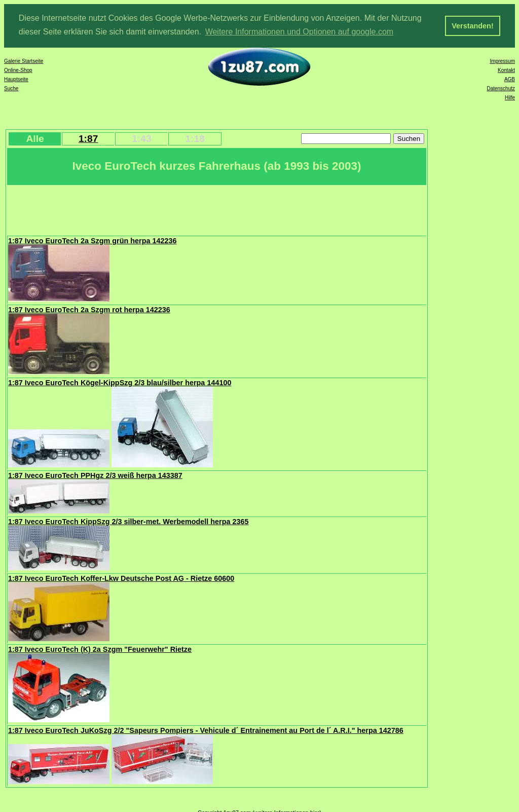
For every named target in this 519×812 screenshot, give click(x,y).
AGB (510, 79)
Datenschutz (501, 88)
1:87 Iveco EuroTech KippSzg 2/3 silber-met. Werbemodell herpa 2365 (128, 521)
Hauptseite (16, 79)
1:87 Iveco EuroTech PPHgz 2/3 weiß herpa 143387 (95, 475)
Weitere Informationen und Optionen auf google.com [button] (300, 32)
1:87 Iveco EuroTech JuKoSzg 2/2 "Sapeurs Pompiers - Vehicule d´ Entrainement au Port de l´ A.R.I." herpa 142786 (206, 730)
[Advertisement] (192, 209)
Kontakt (506, 70)
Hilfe (510, 97)
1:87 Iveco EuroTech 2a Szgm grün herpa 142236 (92, 240)
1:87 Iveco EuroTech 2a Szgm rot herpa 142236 (89, 309)
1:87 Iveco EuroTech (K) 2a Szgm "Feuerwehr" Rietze (100, 649)
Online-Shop (18, 70)
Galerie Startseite (24, 61)
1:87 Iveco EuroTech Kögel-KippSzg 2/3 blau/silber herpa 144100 (120, 382)
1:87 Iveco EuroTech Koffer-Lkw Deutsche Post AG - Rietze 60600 (121, 578)
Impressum (503, 61)
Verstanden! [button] (472, 26)
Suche (11, 88)
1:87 (88, 138)
